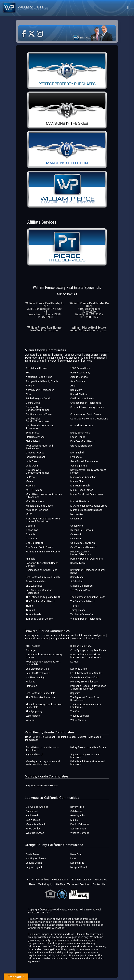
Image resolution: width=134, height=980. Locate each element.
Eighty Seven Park (80, 433)
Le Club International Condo (86, 673)
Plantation (43, 638)
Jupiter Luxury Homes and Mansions (85, 756)
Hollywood (99, 636)
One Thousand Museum (84, 547)
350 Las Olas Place (81, 646)
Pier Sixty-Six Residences (84, 682)
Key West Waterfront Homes (42, 785)
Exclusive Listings (82, 880)
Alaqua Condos (79, 377)
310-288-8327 (89, 317)
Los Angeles (33, 820)
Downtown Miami (35, 358)
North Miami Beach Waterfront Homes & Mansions (43, 520)
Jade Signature (79, 466)
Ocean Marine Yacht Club (84, 677)
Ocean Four (77, 519)
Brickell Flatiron (79, 394)
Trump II (75, 606)
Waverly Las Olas (80, 716)
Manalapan (95, 737)
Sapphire (75, 693)
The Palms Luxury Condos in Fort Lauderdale (44, 706)
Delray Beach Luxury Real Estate (88, 747)
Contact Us (99, 884)
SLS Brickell (77, 581)
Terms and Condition (79, 884)
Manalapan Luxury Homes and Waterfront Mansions (43, 763)
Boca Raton (32, 737)
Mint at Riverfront (80, 501)
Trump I (30, 606)
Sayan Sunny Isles (36, 581)
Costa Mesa (33, 854)
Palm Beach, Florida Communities (50, 732)
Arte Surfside (78, 381)
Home (30, 880)
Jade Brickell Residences (84, 461)
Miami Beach (98, 358)
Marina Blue (77, 481)
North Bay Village (35, 361)
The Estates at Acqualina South (88, 597)
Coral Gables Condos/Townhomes (38, 420)
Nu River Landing (35, 677)
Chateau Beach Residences (86, 403)
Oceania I (31, 534)
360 (28, 373)
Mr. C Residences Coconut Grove (89, 506)
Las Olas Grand (79, 669)
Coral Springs (33, 636)
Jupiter (82, 737)
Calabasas (76, 811)
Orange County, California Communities (54, 845)
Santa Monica (78, 829)
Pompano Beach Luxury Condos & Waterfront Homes (88, 687)
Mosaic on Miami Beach (39, 506)
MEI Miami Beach (80, 486)
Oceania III (32, 539)
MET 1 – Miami (34, 490)
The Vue (75, 711)
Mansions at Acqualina (83, 477)
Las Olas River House (38, 673)
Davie (46, 636)
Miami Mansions (35, 501)
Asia (73, 386)
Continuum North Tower (39, 414)
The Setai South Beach (83, 601)
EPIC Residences (35, 437)
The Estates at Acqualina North (43, 597)
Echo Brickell (33, 433)
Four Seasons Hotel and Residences (39, 447)
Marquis (30, 486)
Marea (29, 481)
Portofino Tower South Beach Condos (42, 564)
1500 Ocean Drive (80, 368)
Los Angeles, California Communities (52, 798)
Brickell (58, 355)
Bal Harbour (45, 355)
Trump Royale (33, 614)
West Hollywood (35, 833)
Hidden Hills (33, 816)
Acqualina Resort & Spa (39, 377)
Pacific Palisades (80, 824)
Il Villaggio (76, 457)
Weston (76, 638)
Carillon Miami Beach (82, 398)
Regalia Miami (78, 563)
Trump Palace (78, 610)
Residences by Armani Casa (42, 570)
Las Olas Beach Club (37, 669)
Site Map (60, 884)
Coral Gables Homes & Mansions (89, 419)
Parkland (30, 638)
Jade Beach (32, 461)
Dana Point (76, 854)
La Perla (30, 477)
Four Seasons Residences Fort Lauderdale (43, 663)
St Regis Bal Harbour (82, 586)
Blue (28, 394)
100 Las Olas (33, 646)
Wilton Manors (92, 638)
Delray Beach (48, 737)
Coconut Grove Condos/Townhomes (38, 408)
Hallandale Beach (81, 636)
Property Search (61, 880)
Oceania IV (76, 539)
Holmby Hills (78, 816)
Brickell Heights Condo (39, 398)
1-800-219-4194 (67, 294)
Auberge (31, 650)
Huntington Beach (36, 858)
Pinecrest (52, 361)
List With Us (43, 880)
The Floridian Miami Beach (41, 601)
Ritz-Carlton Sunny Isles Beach (43, 577)
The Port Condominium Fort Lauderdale (86, 706)
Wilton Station (78, 720)
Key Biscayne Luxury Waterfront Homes (88, 471)
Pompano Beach (60, 638)
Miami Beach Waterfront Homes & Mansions (44, 496)
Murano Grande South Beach (86, 510)
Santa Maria (77, 577)
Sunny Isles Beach (70, 361)
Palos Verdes (33, 829)
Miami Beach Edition (82, 490)
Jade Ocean (33, 466)
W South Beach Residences (86, 619)
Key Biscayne (71, 358)
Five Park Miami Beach (83, 441)
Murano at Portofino (37, 510)
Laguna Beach (34, 863)
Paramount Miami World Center (43, 552)
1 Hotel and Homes (37, 368)
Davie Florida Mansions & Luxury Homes (44, 656)
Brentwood (32, 811)
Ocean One (77, 526)
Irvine (73, 858)
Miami (85, 358)
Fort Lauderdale (60, 636)
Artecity (30, 386)
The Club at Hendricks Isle (40, 697)
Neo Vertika (77, 514)
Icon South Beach (36, 457)
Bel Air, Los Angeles (37, 807)
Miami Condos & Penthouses (87, 494)
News (32, 884)
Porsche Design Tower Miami (87, 559)
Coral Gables (91, 355)
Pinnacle (31, 559)
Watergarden (33, 716)
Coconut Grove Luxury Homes (87, 407)
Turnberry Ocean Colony (39, 619)
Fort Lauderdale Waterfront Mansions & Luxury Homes (86, 656)
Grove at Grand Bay (81, 446)
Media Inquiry (45, 884)
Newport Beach (79, 867)
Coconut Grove (73, 355)
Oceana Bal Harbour (82, 530)
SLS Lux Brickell (34, 586)
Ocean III (31, 526)
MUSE (29, 514)
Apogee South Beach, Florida (42, 381)
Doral (104, 355)
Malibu (74, 820)
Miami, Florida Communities (45, 350)
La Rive (74, 662)
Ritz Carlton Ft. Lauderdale (40, 693)
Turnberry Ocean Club (82, 614)
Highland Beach (67, 737)
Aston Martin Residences (40, 390)
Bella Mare (76, 390)
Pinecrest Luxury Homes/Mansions (81, 553)
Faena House (78, 437)
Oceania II (76, 534)
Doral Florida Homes (82, 425)
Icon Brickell (77, 453)
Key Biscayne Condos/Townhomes (38, 471)
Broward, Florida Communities (47, 631)
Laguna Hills (77, 863)
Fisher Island (54, 358)
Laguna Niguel (34, 867)
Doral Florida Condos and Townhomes (40, 427)
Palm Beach (32, 740)
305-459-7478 (45, 317)
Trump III (31, 610)
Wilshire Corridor (80, 833)
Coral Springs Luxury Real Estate (88, 650)
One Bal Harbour (35, 543)
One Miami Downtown (83, 543)
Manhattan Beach (36, 824)
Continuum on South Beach (86, 414)
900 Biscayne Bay (80, 373)
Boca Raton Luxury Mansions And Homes (42, 749)
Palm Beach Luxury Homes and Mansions (88, 763)
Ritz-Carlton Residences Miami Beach (87, 571)
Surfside (87, 361)
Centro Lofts (33, 403)
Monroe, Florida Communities (47, 776)
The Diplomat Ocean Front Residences (85, 699)
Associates (101, 880)
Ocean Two (32, 530)
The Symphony (34, 711)
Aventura (30, 355)
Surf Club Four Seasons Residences (39, 591)
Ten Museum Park (80, 590)
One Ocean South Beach (39, 547)
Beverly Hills (77, 807)
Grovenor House (35, 453)
